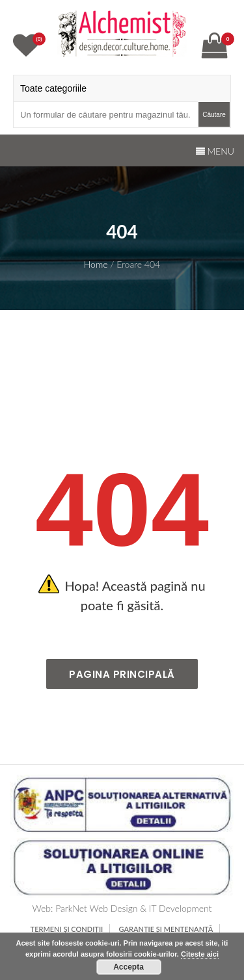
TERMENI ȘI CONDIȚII (67, 929)
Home (96, 264)
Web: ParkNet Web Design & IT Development (122, 908)
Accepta (129, 967)
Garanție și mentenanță (166, 929)
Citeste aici (200, 954)
